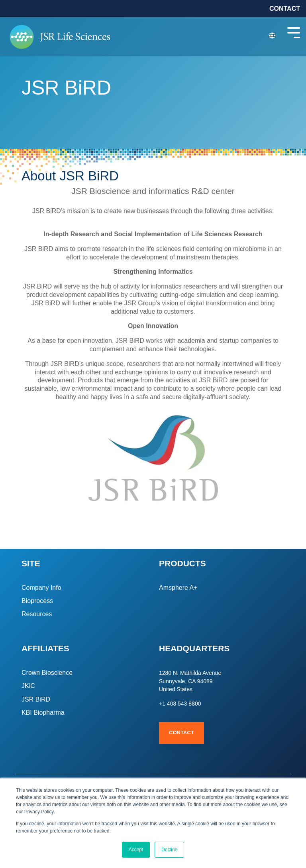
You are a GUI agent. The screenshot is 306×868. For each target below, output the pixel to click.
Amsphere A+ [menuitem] (178, 588)
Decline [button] (169, 850)
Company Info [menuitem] (41, 588)
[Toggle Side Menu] (294, 32)
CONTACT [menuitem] (285, 9)
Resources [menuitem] (37, 614)
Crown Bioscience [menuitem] (47, 673)
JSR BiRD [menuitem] (36, 699)
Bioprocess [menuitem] (37, 601)
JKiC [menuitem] (28, 686)
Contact (181, 733)
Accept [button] (136, 850)
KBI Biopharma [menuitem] (43, 713)
